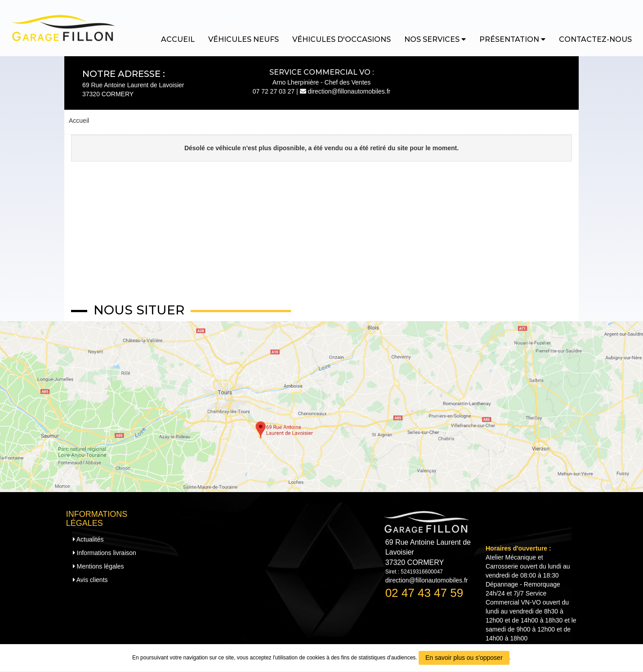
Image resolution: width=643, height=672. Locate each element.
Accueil (178, 39)
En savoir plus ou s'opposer (464, 658)
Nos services (435, 39)
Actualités (88, 539)
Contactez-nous (595, 39)
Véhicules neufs (243, 39)
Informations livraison (105, 553)
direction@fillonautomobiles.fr (345, 91)
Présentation (512, 39)
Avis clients (90, 580)
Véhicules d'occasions (342, 39)
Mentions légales (98, 566)
